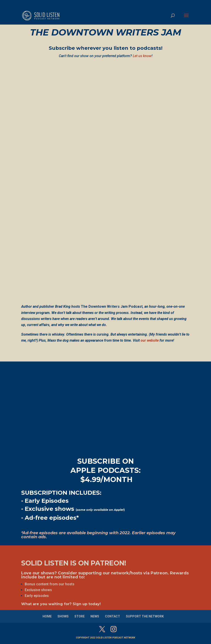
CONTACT (113, 616)
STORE (80, 616)
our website (150, 340)
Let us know (142, 56)
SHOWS (63, 616)
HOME (47, 616)
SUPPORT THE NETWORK (145, 616)
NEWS (95, 616)
